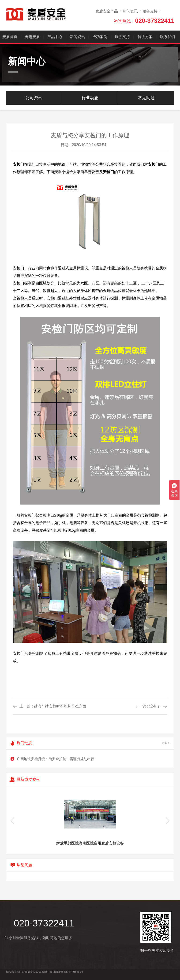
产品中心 (55, 37)
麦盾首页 (10, 37)
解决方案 (145, 37)
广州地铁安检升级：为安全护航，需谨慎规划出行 (56, 759)
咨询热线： (144, 21)
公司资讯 (34, 98)
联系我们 (168, 37)
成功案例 (100, 37)
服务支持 (150, 11)
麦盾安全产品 (107, 11)
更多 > (165, 743)
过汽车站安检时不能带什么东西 (60, 706)
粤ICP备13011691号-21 (68, 972)
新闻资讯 (130, 11)
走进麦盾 (32, 37)
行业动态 (90, 98)
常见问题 (146, 98)
